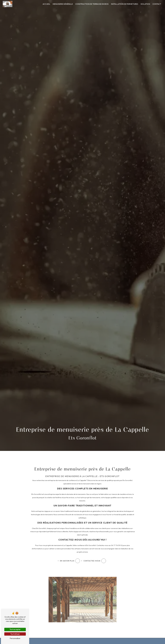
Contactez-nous (95, 553)
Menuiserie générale (63, 4)
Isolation (145, 4)
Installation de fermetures (125, 4)
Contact (157, 4)
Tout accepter (15, 629)
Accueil (46, 4)
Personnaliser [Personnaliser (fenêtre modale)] (15, 638)
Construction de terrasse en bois (92, 4)
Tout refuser (15, 634)
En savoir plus (70, 553)
